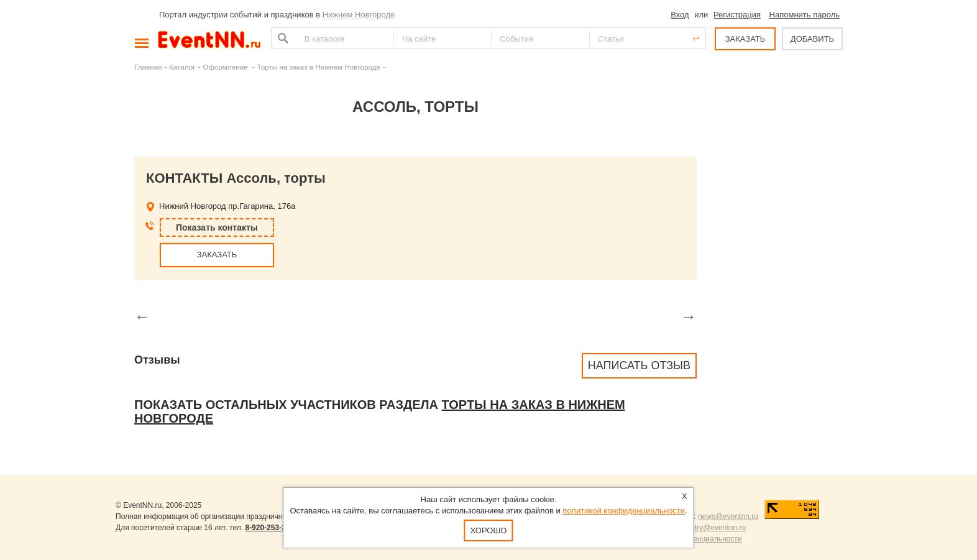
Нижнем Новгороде (359, 15)
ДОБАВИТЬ (812, 39)
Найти (282, 38)
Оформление (226, 67)
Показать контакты (217, 227)
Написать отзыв (639, 365)
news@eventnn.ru (728, 516)
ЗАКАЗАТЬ (745, 39)
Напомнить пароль (805, 15)
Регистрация (737, 15)
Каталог (182, 67)
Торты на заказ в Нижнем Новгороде (319, 67)
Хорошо (489, 530)
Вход (680, 15)
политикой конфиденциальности (624, 511)
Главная (148, 67)
